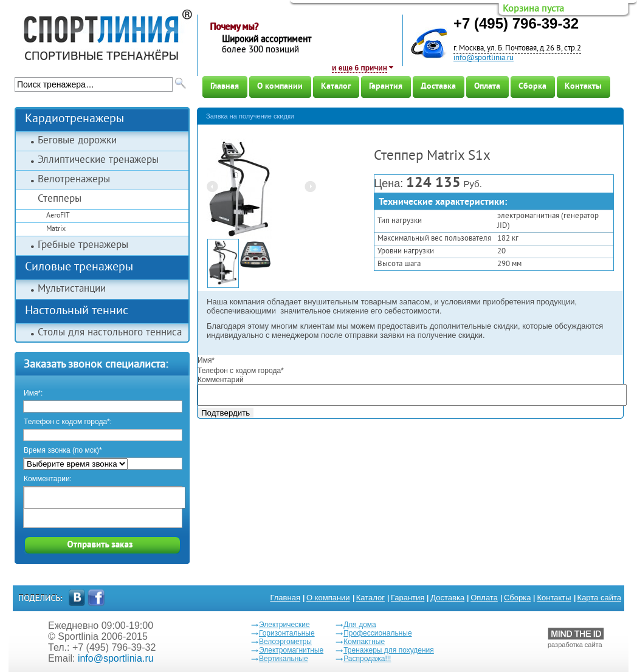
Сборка (532, 87)
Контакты (583, 87)
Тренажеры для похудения (389, 650)
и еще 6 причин (360, 68)
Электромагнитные (291, 650)
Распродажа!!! (367, 659)
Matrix (56, 229)
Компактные (364, 642)
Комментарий (221, 380)
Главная (225, 87)
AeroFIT (58, 216)
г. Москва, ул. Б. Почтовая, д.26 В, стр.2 (517, 49)
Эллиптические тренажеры (98, 160)
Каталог (336, 87)
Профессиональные (377, 633)
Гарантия (386, 87)
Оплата (487, 87)
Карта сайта (599, 598)
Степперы (60, 199)
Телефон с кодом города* (241, 371)
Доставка (438, 87)
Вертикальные (284, 659)
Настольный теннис (77, 311)
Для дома (360, 625)
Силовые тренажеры (79, 268)
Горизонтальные (287, 633)
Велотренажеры (74, 180)
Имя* (206, 360)
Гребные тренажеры (83, 245)
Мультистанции (72, 289)
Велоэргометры (285, 642)
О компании (280, 87)
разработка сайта (576, 638)
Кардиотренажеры (74, 119)
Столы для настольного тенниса (110, 333)
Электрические (284, 625)
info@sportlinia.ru (484, 58)
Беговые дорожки (77, 141)
